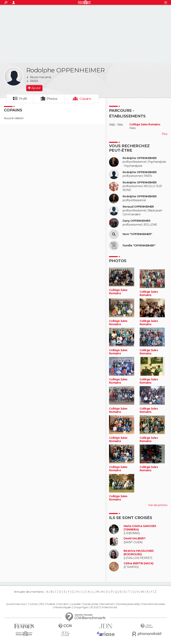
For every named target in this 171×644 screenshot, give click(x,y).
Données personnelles (128, 604)
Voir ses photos (158, 505)
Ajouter (36, 88)
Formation (63, 604)
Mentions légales (63, 607)
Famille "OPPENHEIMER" (139, 246)
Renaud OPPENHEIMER (138, 207)
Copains (85, 99)
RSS (42, 604)
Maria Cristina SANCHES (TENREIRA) (140, 528)
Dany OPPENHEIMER (136, 221)
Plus (164, 134)
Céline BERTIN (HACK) (138, 563)
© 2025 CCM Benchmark (104, 607)
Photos (52, 99)
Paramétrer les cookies (153, 604)
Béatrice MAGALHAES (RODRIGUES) (139, 553)
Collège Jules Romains (145, 124)
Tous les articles (90, 604)
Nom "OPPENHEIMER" (137, 234)
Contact (33, 604)
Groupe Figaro (81, 607)
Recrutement (107, 604)
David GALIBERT (135, 538)
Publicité (51, 604)
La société (76, 604)
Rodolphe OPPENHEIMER (140, 158)
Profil (23, 99)
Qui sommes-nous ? (16, 604)
